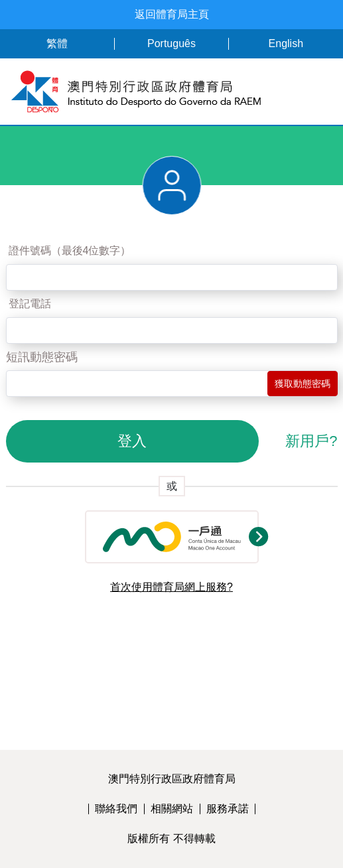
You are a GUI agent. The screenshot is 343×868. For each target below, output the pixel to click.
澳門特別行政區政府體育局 (172, 779)
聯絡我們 (116, 809)
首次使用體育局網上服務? (171, 587)
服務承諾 (228, 809)
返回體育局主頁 (172, 14)
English (286, 43)
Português (171, 43)
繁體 (57, 43)
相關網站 (172, 809)
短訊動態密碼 (42, 357)
